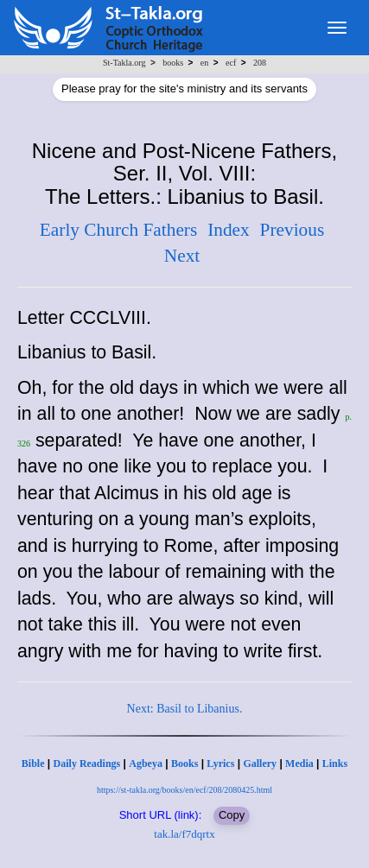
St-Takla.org (124, 63)
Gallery (260, 763)
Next (182, 256)
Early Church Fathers (118, 230)
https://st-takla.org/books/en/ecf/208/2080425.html (184, 790)
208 (260, 63)
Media (299, 763)
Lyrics (220, 763)
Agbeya (146, 763)
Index (229, 230)
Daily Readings (87, 763)
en (204, 63)
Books (184, 763)
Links (335, 763)
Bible (33, 763)
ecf (231, 63)
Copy (232, 815)
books (173, 63)
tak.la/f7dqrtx (184, 834)
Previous (293, 230)
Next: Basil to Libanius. (185, 709)
